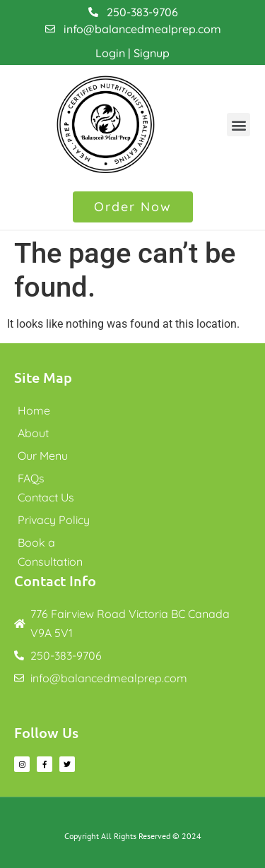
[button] (238, 125)
